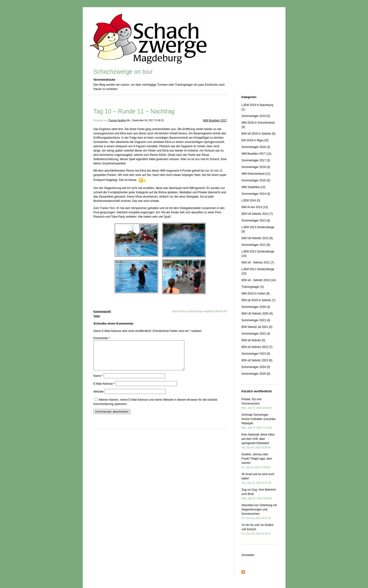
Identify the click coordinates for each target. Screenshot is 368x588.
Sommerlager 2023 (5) (256, 354)
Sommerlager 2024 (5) (256, 367)
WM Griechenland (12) (256, 174)
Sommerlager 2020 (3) (256, 307)
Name (98, 382)
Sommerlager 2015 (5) (256, 180)
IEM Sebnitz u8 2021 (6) (257, 327)
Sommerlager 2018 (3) (256, 147)
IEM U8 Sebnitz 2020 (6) (257, 314)
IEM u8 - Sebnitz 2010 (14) (259, 280)
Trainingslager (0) (253, 287)
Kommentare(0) (102, 312)
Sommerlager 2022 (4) (256, 334)
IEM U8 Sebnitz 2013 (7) (257, 214)
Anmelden (248, 555)
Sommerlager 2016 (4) (256, 167)
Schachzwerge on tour (123, 72)
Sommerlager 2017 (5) (256, 160)
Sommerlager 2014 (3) (256, 194)
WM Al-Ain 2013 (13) (255, 207)
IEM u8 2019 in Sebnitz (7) (259, 300)
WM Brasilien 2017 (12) (257, 154)
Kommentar (102, 338)
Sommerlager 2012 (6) (256, 245)
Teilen (97, 316)
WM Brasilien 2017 (215, 121)
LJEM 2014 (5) (251, 200)
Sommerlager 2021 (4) (256, 320)
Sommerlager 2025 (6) (256, 374)
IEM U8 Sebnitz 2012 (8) (257, 238)
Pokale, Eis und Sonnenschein (257, 403)
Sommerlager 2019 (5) (256, 116)
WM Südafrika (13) (254, 187)
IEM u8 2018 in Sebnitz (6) (259, 134)
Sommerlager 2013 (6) (256, 220)
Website (99, 397)
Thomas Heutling (117, 120)
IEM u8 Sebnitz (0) (253, 340)
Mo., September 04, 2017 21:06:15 (145, 120)
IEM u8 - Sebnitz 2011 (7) (258, 262)
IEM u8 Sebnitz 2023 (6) (257, 360)
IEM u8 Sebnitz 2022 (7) (257, 347)
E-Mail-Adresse (104, 389)
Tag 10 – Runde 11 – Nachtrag (134, 111)
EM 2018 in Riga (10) (255, 140)
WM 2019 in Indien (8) (256, 294)
